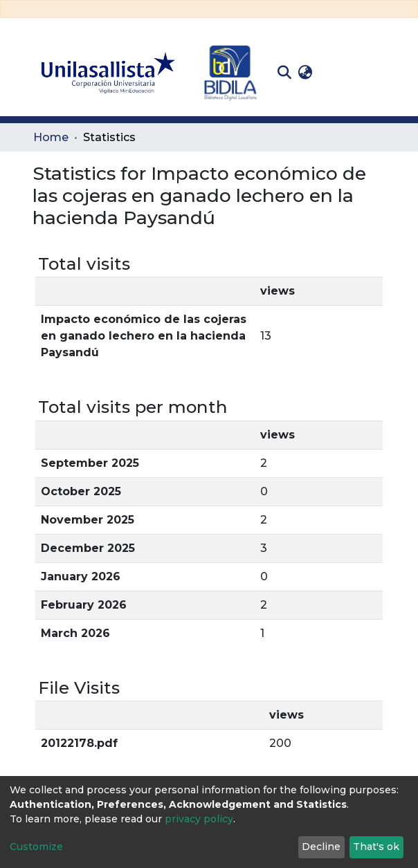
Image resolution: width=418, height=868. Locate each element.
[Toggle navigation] (375, 73)
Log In (337, 72)
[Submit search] (284, 73)
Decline (321, 847)
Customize (36, 847)
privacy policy (199, 819)
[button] (305, 73)
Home (51, 137)
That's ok (376, 847)
